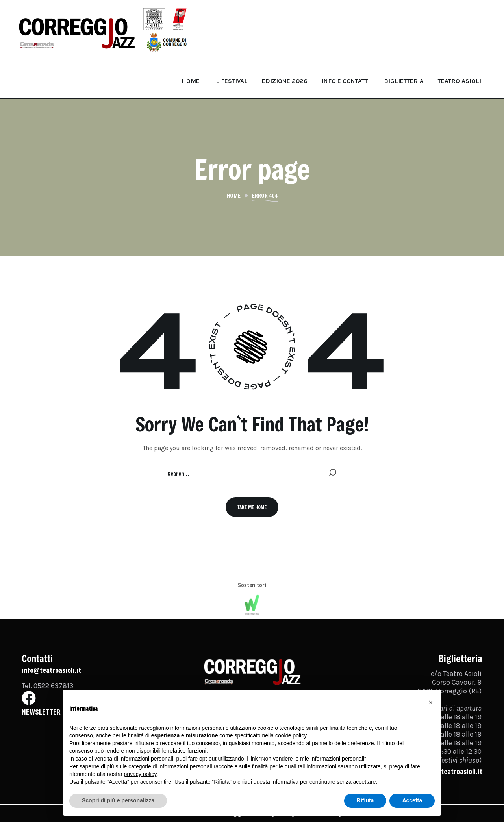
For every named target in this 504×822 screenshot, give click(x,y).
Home (234, 196)
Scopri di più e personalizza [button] (118, 800)
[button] (252, 507)
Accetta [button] (412, 800)
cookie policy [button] (291, 735)
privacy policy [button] (140, 774)
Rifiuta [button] (365, 800)
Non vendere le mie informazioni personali (312, 759)
